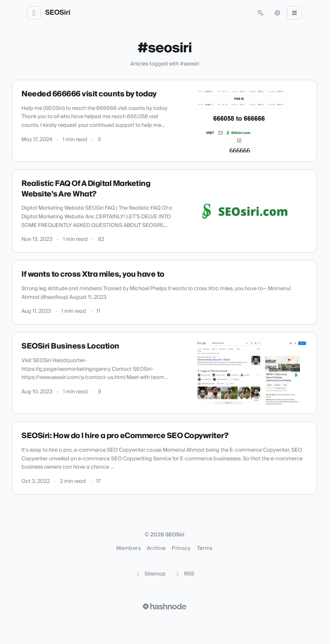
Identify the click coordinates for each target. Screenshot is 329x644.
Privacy (181, 548)
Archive (156, 548)
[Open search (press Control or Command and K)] (260, 13)
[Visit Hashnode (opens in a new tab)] (164, 606)
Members (128, 548)
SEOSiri (58, 13)
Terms (205, 548)
